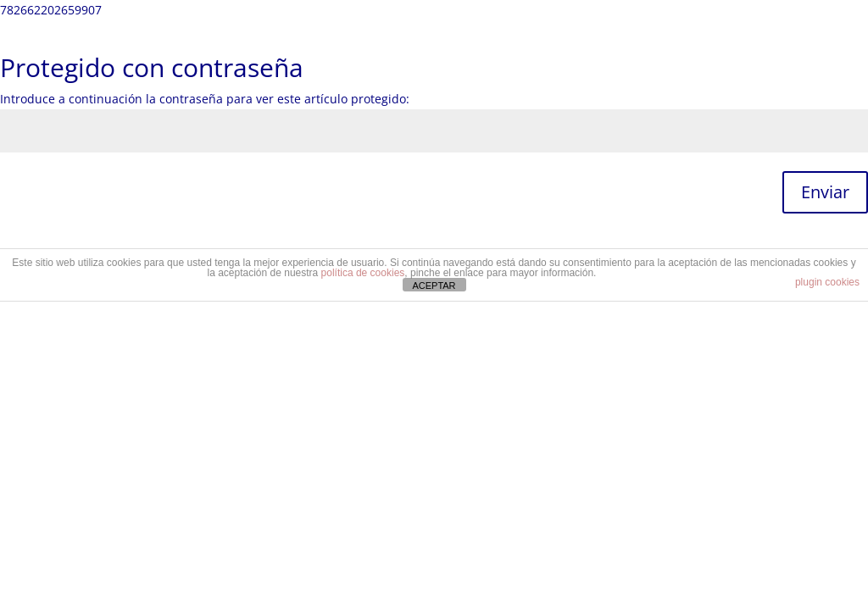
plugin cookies (827, 282)
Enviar (825, 192)
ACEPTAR (434, 286)
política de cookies (363, 273)
